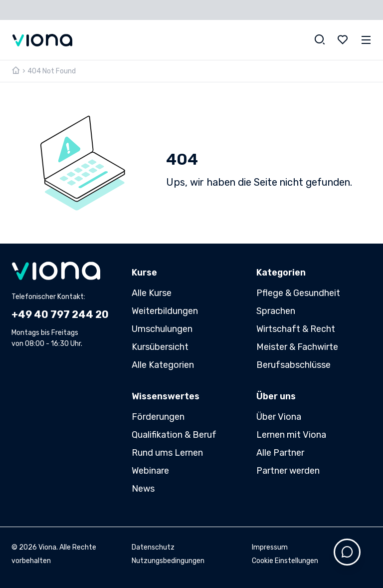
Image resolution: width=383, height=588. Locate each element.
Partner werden (288, 471)
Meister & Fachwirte (297, 347)
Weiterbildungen (165, 311)
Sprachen (276, 311)
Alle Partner (280, 453)
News (143, 489)
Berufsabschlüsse (293, 365)
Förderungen (158, 417)
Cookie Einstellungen (285, 561)
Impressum (270, 547)
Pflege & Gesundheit (298, 293)
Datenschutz (153, 547)
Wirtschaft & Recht (296, 329)
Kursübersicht (160, 347)
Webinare (150, 471)
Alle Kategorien (163, 365)
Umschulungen (162, 329)
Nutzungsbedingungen (168, 561)
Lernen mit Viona (291, 435)
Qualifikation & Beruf (174, 435)
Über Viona (279, 417)
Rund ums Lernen (167, 453)
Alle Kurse (152, 293)
